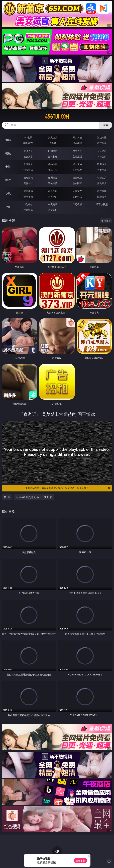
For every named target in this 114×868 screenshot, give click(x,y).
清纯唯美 (53, 183)
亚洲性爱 (28, 164)
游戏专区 (102, 137)
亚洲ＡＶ (28, 151)
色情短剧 (53, 210)
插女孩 (28, 204)
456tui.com (57, 117)
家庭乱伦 (53, 191)
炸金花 (53, 143)
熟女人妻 (28, 156)
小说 (8, 193)
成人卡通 (77, 164)
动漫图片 (102, 178)
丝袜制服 (53, 156)
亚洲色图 (53, 178)
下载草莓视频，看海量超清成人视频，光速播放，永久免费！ (68, 488)
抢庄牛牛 (102, 143)
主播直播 (77, 156)
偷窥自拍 (28, 178)
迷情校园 (28, 197)
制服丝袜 (28, 170)
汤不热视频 (102, 204)
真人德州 (53, 137)
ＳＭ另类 (102, 156)
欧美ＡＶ (77, 151)
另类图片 (102, 183)
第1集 (7, 497)
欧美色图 (77, 178)
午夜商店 (53, 204)
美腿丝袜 (28, 183)
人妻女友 (77, 191)
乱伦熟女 (77, 170)
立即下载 (80, 861)
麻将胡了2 (28, 143)
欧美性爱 (102, 164)
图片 (8, 180)
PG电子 (28, 137)
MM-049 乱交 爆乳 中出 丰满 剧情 (34, 497)
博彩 (8, 140)
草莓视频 (77, 204)
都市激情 (28, 191)
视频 (8, 153)
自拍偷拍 (53, 151)
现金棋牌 (77, 143)
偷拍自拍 (53, 164)
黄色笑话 (77, 197)
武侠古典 (102, 191)
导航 (8, 207)
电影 (8, 167)
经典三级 (53, 170)
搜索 (106, 125)
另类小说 (53, 197)
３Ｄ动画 (102, 151)
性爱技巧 (102, 197)
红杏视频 (28, 210)
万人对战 (77, 137)
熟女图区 (77, 183)
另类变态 (102, 170)
